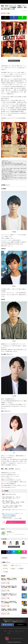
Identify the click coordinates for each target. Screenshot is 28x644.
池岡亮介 (5, 565)
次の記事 (24, 558)
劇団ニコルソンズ (15, 565)
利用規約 (9, 633)
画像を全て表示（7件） (14, 61)
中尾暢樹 (20, 569)
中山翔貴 (5, 572)
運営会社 (5, 631)
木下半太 (5, 569)
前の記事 (4, 558)
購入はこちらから (16, 522)
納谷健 (13, 569)
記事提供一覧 (11, 631)
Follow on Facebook (8, 625)
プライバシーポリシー (16, 633)
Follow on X (20, 625)
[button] (5, 18)
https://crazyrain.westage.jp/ (9, 515)
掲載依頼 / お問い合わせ (19, 631)
